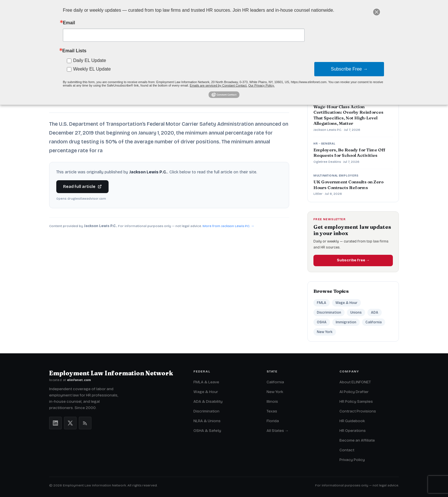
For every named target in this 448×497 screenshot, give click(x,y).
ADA (375, 312)
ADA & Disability (208, 401)
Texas (272, 411)
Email (69, 23)
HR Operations (353, 431)
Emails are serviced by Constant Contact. (219, 85)
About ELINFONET (355, 382)
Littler (318, 194)
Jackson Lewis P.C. (328, 130)
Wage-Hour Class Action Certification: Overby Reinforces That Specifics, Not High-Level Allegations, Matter (348, 115)
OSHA (322, 322)
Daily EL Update (90, 60)
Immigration (346, 322)
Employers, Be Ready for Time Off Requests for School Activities (349, 153)
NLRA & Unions (207, 421)
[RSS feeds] (85, 423)
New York (325, 332)
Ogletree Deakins (327, 162)
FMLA (322, 303)
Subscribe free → (353, 260)
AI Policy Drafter (354, 392)
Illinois (272, 401)
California (374, 322)
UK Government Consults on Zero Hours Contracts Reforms (348, 185)
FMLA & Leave (206, 382)
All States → (278, 431)
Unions (356, 312)
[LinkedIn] (55, 423)
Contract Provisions (358, 411)
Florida (273, 421)
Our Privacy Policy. (261, 85)
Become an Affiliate (357, 440)
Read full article (82, 187)
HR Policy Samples (356, 401)
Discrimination (329, 312)
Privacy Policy (352, 460)
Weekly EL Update (92, 69)
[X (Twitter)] (70, 423)
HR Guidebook (352, 421)
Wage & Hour (346, 303)
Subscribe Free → (349, 69)
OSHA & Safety (207, 431)
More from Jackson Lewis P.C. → (228, 226)
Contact (347, 450)
